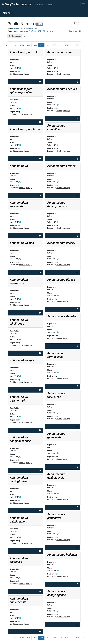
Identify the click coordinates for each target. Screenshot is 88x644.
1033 (22, 45)
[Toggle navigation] (83, 4)
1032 (15, 45)
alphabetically (32, 28)
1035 (35, 45)
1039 (60, 45)
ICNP (40, 31)
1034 (28, 45)
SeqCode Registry (17, 4)
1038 (54, 45)
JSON (77, 23)
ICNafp (45, 31)
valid (51, 31)
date (16, 28)
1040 (67, 45)
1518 (77, 45)
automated (24, 31)
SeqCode (33, 31)
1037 (48, 45)
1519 (84, 45)
